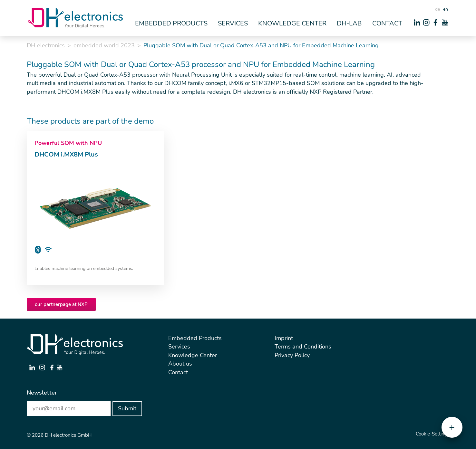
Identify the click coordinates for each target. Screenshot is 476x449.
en (446, 9)
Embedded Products (195, 338)
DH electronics (46, 45)
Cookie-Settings (433, 434)
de (437, 9)
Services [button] (233, 23)
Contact (387, 23)
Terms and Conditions (303, 347)
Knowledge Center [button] (292, 23)
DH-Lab (349, 23)
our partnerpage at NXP (61, 304)
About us (180, 364)
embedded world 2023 (104, 45)
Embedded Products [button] (171, 23)
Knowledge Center (193, 355)
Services (179, 347)
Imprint (284, 338)
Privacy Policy (292, 355)
